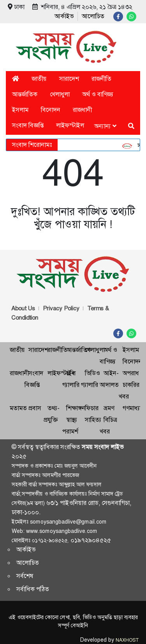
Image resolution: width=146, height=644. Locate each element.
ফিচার (92, 408)
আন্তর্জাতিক (25, 94)
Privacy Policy (61, 308)
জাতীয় (39, 79)
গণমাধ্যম (133, 408)
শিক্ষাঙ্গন (76, 408)
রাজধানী (82, 110)
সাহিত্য (93, 420)
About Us (23, 308)
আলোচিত (93, 16)
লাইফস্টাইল (70, 125)
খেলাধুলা (60, 94)
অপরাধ (131, 373)
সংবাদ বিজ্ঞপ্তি (28, 125)
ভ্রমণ (109, 408)
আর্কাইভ (64, 16)
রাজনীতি (101, 79)
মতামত (18, 408)
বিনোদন (51, 110)
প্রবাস (35, 408)
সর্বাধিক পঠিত (33, 589)
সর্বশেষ (25, 576)
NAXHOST (127, 640)
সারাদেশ (69, 79)
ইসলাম (20, 110)
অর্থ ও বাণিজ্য (98, 94)
